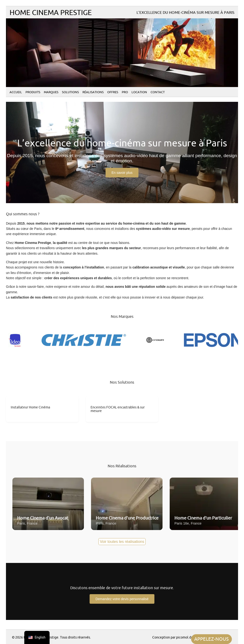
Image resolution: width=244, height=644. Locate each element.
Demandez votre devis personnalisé (122, 599)
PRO (125, 92)
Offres (113, 92)
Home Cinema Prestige (51, 13)
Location (139, 92)
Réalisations (93, 92)
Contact (158, 92)
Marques (51, 92)
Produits (33, 92)
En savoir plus (122, 173)
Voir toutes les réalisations (122, 542)
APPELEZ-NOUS (211, 639)
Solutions (70, 92)
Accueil (16, 92)
